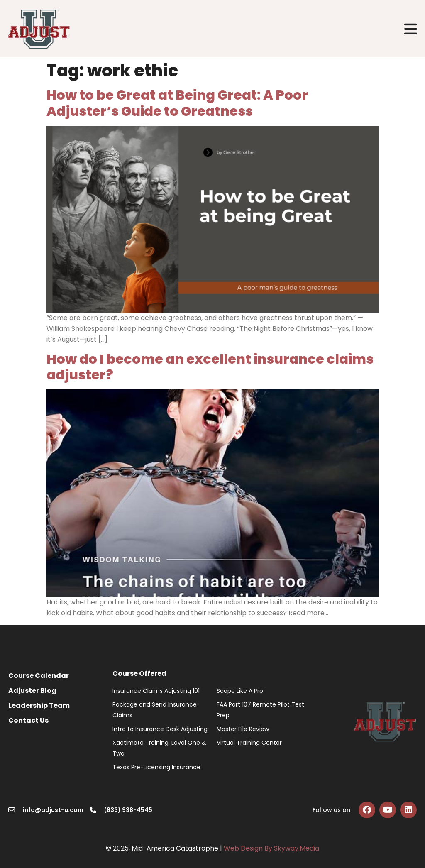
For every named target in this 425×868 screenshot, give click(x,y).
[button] (411, 29)
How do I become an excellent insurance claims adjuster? (210, 367)
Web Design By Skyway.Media (271, 848)
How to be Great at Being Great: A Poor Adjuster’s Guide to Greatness (177, 103)
